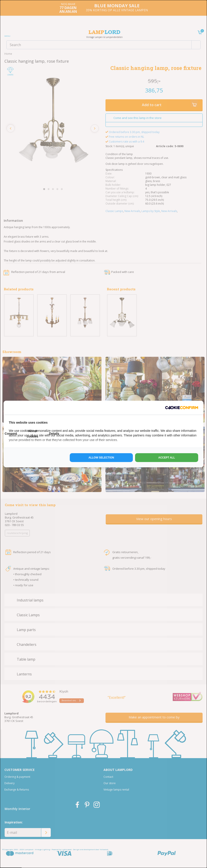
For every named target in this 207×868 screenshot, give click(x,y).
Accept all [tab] (167, 458)
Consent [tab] (11, 434)
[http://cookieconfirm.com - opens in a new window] (182, 408)
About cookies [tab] (32, 434)
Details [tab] (54, 434)
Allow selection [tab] (101, 458)
